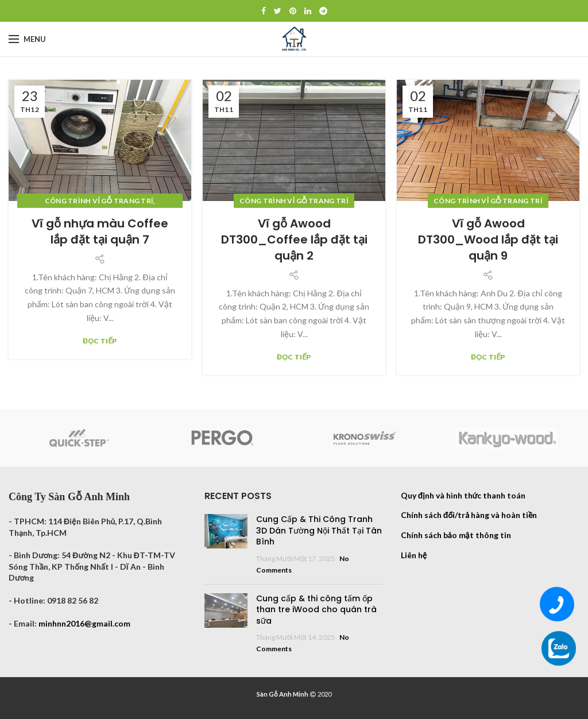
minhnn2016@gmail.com (84, 623)
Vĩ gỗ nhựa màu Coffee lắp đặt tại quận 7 (100, 231)
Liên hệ (414, 555)
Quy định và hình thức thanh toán (463, 495)
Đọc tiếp (100, 341)
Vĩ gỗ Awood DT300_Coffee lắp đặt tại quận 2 (294, 239)
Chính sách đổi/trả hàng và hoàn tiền (469, 515)
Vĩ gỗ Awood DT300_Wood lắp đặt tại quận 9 (488, 239)
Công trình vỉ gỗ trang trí (99, 201)
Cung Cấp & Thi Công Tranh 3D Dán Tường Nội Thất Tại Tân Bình (319, 530)
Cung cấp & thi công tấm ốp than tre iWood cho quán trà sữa (316, 610)
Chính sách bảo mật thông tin (456, 535)
